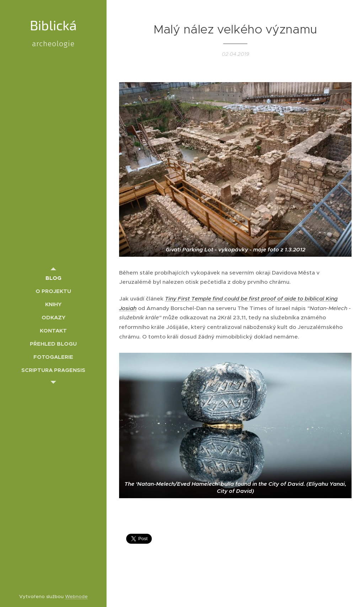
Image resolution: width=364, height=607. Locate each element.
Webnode (76, 597)
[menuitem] (53, 278)
